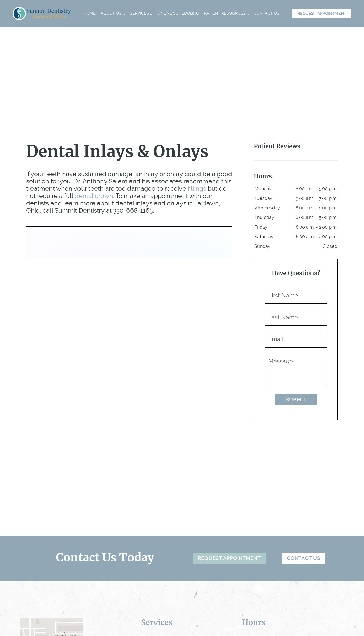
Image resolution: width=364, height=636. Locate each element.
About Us (111, 13)
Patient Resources (225, 13)
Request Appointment (322, 14)
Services (139, 13)
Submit (296, 400)
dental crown (94, 196)
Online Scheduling (178, 13)
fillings (197, 189)
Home (90, 13)
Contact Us (267, 13)
